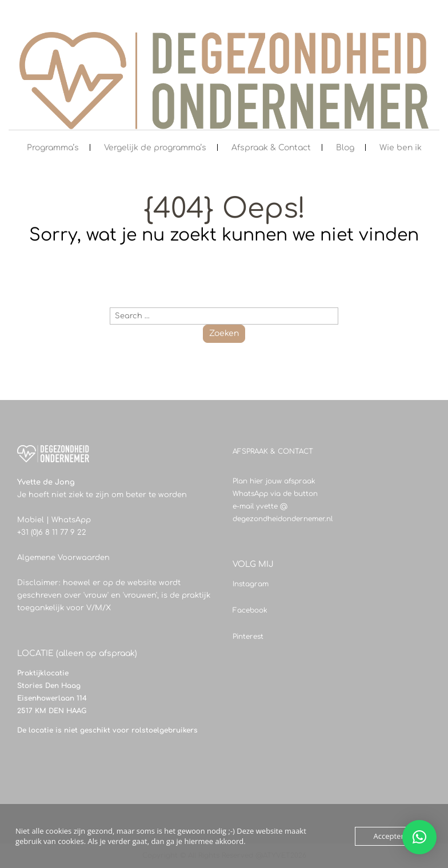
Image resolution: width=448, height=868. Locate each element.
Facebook (250, 610)
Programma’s (53, 148)
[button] (419, 837)
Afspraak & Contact (271, 148)
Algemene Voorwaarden (63, 558)
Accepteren (393, 836)
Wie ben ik (401, 148)
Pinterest (248, 637)
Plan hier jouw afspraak (274, 481)
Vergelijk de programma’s (155, 148)
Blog (345, 148)
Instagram (251, 584)
